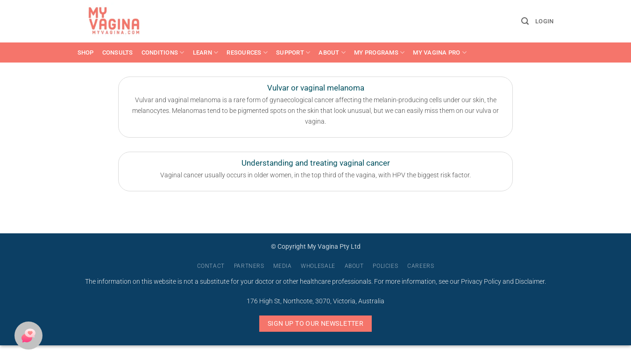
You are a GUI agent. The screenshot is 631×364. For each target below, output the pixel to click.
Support (293, 52)
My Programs (379, 52)
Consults (118, 52)
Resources (247, 52)
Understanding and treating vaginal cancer (316, 163)
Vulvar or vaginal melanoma (316, 88)
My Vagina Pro (440, 52)
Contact (211, 266)
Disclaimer (530, 282)
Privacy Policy (481, 282)
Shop (86, 52)
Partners (249, 266)
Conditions (163, 52)
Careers (421, 266)
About (332, 52)
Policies (385, 266)
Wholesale (318, 266)
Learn (206, 52)
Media (282, 266)
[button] (525, 21)
